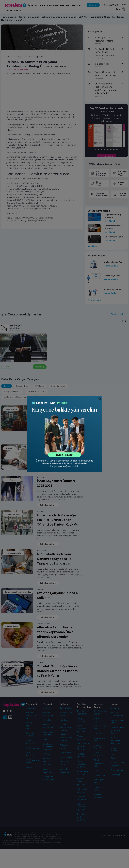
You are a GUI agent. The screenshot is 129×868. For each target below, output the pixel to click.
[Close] (100, 399)
